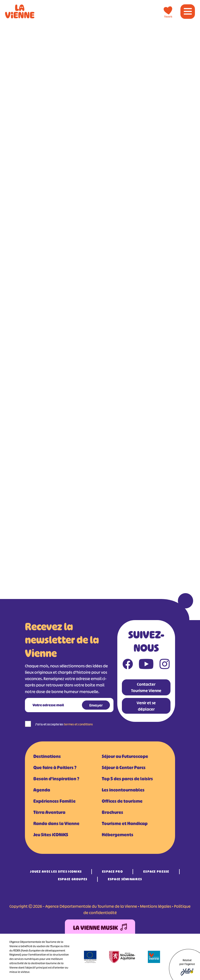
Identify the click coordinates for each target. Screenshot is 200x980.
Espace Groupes (73, 879)
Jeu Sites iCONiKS (51, 835)
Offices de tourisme (122, 801)
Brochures (112, 812)
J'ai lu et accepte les (64, 724)
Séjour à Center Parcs (124, 768)
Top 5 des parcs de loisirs (127, 779)
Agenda (42, 790)
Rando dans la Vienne (56, 824)
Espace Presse (156, 872)
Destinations (47, 756)
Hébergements (118, 835)
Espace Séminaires (125, 879)
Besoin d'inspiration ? (56, 779)
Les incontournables (123, 790)
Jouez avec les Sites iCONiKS (56, 872)
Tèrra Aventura (49, 812)
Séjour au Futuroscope (125, 756)
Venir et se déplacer (146, 706)
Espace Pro (112, 872)
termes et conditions (78, 724)
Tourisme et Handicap (125, 824)
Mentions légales (156, 906)
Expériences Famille (54, 801)
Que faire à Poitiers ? (55, 768)
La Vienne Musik (100, 928)
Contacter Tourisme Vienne (146, 687)
